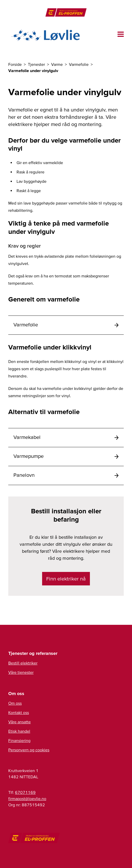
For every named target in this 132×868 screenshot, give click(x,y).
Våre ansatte (20, 722)
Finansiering (19, 740)
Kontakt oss (19, 712)
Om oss (15, 703)
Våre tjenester (21, 672)
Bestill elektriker (23, 663)
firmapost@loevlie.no (27, 799)
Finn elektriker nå (66, 579)
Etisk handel (19, 731)
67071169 (25, 792)
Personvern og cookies (29, 750)
